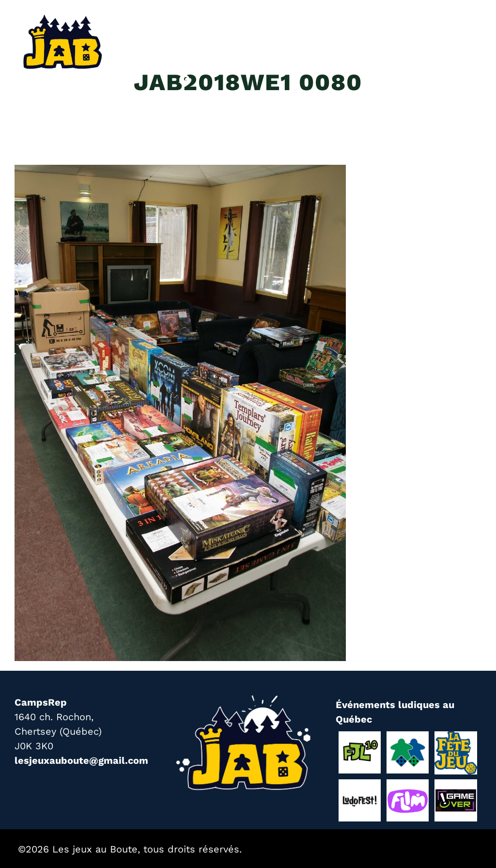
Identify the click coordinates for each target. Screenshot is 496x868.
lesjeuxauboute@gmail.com (81, 760)
